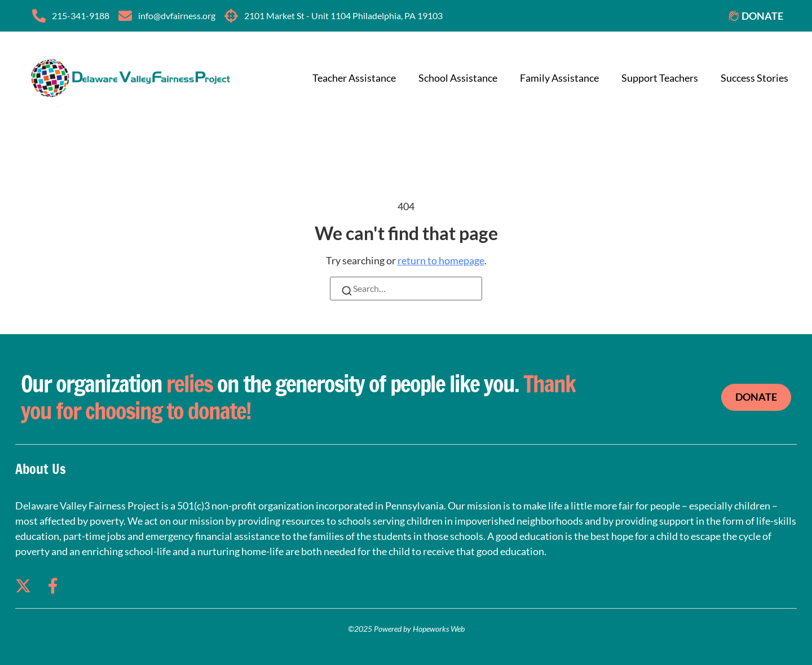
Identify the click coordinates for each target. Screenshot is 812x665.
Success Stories (754, 78)
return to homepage (441, 260)
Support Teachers (660, 78)
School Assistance (458, 78)
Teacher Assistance (354, 78)
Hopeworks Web (439, 629)
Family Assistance (559, 78)
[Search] (347, 292)
